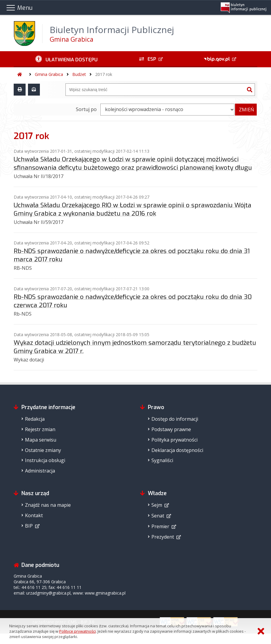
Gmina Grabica (49, 74)
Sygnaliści (162, 460)
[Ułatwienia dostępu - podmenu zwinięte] (66, 59)
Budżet (79, 74)
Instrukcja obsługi (45, 460)
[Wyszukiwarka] (155, 90)
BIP (29, 526)
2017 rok (104, 74)
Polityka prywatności (174, 440)
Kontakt (34, 515)
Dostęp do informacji (175, 419)
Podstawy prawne (171, 429)
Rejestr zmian (40, 429)
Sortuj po (86, 109)
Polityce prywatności (77, 631)
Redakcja (35, 419)
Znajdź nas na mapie (48, 505)
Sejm (157, 505)
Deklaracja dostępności (177, 450)
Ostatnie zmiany (43, 450)
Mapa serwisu (41, 440)
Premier (160, 526)
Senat (158, 516)
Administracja (40, 471)
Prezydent (163, 537)
